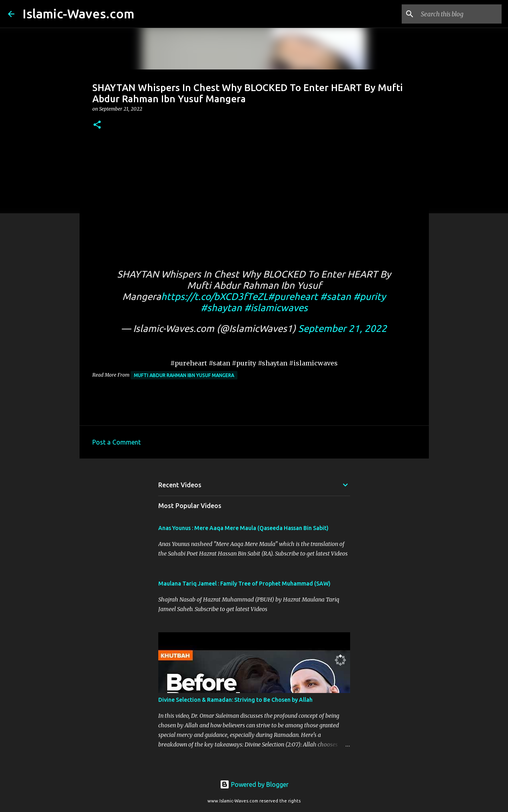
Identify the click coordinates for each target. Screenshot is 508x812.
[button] (97, 125)
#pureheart (293, 297)
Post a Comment (117, 442)
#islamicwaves (276, 308)
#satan (336, 297)
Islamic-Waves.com (78, 14)
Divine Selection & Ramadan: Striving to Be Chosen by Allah (235, 700)
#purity (370, 297)
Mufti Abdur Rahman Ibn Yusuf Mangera (184, 375)
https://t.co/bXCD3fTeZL (214, 297)
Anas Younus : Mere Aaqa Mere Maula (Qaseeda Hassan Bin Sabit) (243, 528)
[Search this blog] (460, 14)
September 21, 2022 (343, 329)
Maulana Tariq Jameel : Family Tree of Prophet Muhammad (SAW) (244, 584)
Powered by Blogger (254, 784)
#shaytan (221, 308)
